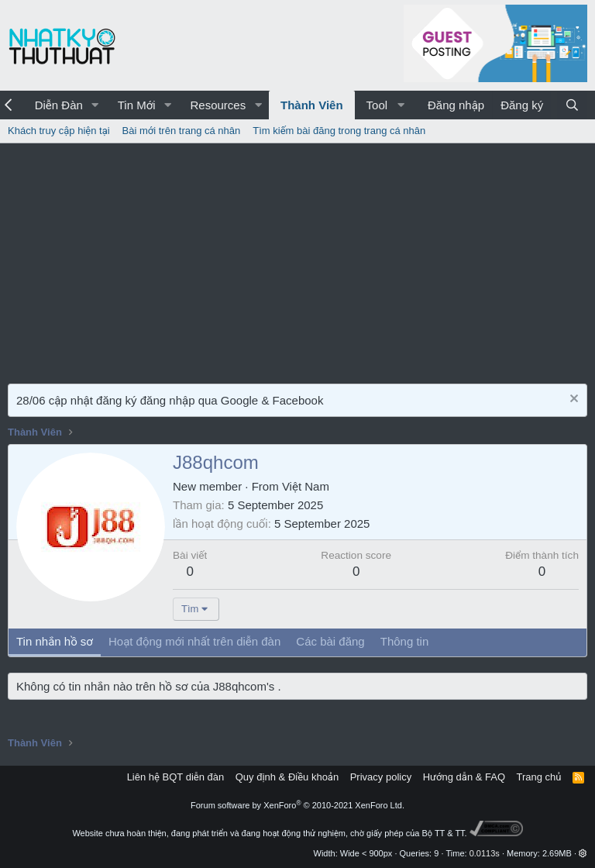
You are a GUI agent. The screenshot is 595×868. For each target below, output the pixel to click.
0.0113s (485, 853)
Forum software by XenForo (297, 805)
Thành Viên (312, 105)
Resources (218, 105)
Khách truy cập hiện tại (59, 131)
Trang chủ (539, 777)
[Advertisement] (297, 260)
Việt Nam (306, 486)
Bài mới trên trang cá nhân (182, 131)
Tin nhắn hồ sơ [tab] (55, 641)
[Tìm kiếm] (572, 105)
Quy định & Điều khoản (287, 777)
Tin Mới (137, 105)
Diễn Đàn (59, 105)
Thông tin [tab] (405, 641)
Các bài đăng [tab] (330, 641)
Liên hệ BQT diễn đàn (176, 777)
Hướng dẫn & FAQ (464, 777)
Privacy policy (381, 777)
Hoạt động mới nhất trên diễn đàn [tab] (194, 641)
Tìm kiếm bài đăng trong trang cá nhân (339, 131)
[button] (95, 105)
